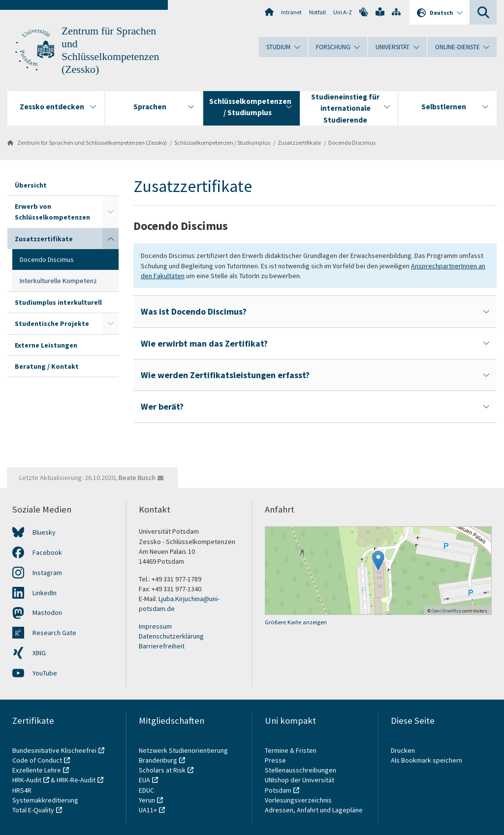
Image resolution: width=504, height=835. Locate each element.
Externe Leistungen (46, 345)
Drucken (403, 750)
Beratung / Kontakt (47, 366)
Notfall (317, 12)
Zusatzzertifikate (299, 143)
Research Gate (54, 633)
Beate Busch (137, 478)
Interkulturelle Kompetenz (58, 281)
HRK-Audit (27, 780)
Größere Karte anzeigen (296, 622)
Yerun (147, 800)
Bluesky (44, 532)
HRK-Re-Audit (76, 780)
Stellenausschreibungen (300, 770)
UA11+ (148, 810)
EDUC (146, 790)
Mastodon (47, 612)
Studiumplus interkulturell (58, 302)
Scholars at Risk (162, 770)
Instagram (47, 573)
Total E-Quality (33, 810)
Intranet (291, 12)
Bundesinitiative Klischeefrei (54, 750)
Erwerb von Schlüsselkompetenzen (52, 212)
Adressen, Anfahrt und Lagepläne (314, 810)
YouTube (45, 673)
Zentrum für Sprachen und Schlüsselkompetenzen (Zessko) (92, 143)
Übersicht (31, 185)
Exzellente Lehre (37, 770)
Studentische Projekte (52, 323)
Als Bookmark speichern (426, 760)
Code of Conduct (37, 760)
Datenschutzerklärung (171, 636)
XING (39, 653)
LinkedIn (45, 593)
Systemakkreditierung (45, 800)
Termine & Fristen (291, 750)
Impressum (155, 626)
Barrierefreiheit (162, 646)
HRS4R (22, 790)
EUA (144, 780)
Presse (276, 760)
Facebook (47, 552)
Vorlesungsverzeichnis (299, 800)
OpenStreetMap (446, 611)
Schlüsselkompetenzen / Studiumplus (222, 143)
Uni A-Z (343, 12)
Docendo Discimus (352, 143)
